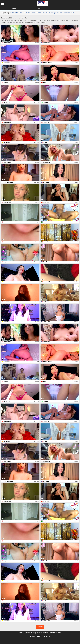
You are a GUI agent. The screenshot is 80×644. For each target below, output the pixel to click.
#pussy (38, 13)
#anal (43, 13)
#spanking (60, 13)
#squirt (48, 13)
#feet (25, 13)
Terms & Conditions (43, 633)
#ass (21, 13)
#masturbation (14, 13)
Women (14, 8)
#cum (34, 13)
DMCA (60, 633)
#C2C (29, 13)
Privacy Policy (32, 633)
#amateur (67, 13)
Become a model (23, 633)
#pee (72, 13)
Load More (40, 627)
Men (40, 8)
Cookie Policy (53, 633)
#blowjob (54, 13)
